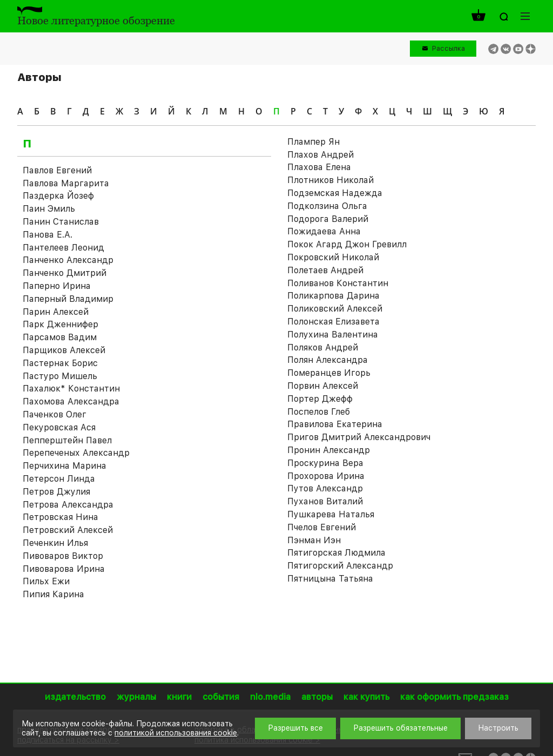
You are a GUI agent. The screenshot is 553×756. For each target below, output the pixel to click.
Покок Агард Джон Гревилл (347, 244)
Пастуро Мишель (60, 376)
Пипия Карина (53, 594)
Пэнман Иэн (314, 540)
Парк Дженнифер (60, 324)
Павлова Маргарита (66, 183)
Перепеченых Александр (76, 453)
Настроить (498, 728)
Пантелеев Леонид (63, 248)
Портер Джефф (320, 399)
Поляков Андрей (323, 347)
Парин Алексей (56, 312)
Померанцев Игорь (329, 373)
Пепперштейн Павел (67, 440)
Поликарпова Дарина (333, 296)
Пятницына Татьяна (330, 579)
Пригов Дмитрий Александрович (359, 437)
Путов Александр (325, 488)
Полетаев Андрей (325, 270)
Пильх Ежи (46, 581)
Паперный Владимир (68, 299)
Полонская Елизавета (333, 322)
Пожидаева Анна (324, 231)
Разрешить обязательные (400, 728)
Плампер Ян (313, 142)
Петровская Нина (60, 517)
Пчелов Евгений (322, 527)
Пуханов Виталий (325, 501)
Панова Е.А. (48, 235)
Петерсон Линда (59, 479)
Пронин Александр (329, 450)
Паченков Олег (55, 414)
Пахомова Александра (71, 401)
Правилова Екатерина (335, 424)
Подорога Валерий (328, 219)
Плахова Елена (319, 167)
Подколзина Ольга (327, 206)
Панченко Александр (68, 260)
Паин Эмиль (49, 209)
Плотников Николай (331, 180)
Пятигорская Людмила (336, 553)
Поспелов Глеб (319, 412)
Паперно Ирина (57, 286)
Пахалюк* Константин (71, 389)
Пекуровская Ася (59, 427)
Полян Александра (328, 360)
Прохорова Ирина (326, 476)
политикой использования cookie (176, 733)
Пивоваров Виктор (63, 556)
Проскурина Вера (325, 463)
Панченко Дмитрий (65, 273)
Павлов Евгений (57, 170)
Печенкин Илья (55, 543)
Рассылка (449, 48)
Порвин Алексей (323, 386)
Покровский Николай (333, 257)
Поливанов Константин (338, 283)
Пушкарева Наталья (331, 514)
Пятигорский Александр (340, 566)
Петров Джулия (56, 492)
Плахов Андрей (321, 155)
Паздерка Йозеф (58, 196)
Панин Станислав (61, 222)
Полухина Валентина (333, 335)
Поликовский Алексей (335, 309)
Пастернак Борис (60, 363)
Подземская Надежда (335, 193)
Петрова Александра (68, 505)
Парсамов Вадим (60, 337)
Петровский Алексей (68, 530)
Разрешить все (295, 728)
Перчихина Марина (65, 466)
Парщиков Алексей (64, 350)
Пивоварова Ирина (64, 569)
